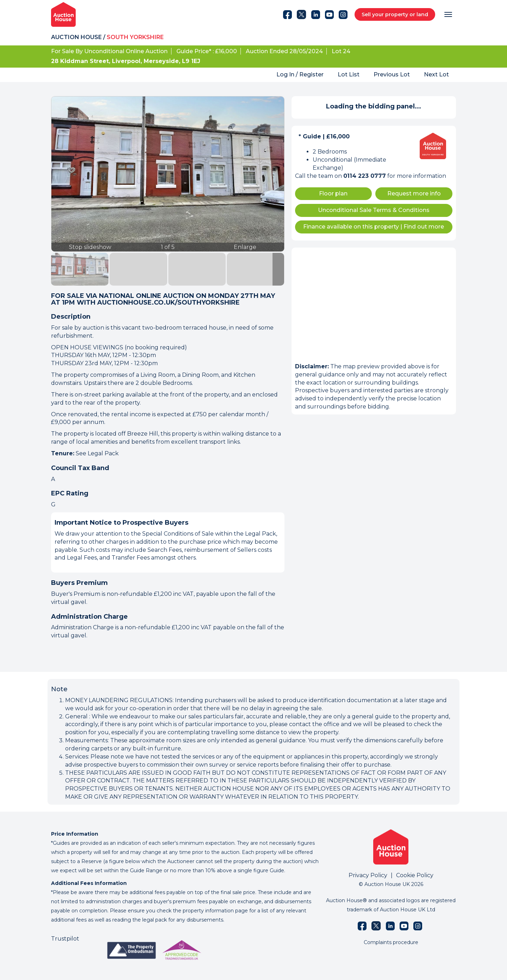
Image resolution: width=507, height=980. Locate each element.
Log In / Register (300, 74)
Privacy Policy (368, 875)
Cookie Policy (415, 875)
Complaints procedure (391, 942)
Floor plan (333, 193)
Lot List (349, 74)
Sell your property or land (395, 14)
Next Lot (436, 74)
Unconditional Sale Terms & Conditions (374, 210)
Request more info (414, 193)
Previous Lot (392, 74)
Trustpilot (65, 939)
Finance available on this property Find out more (374, 227)
